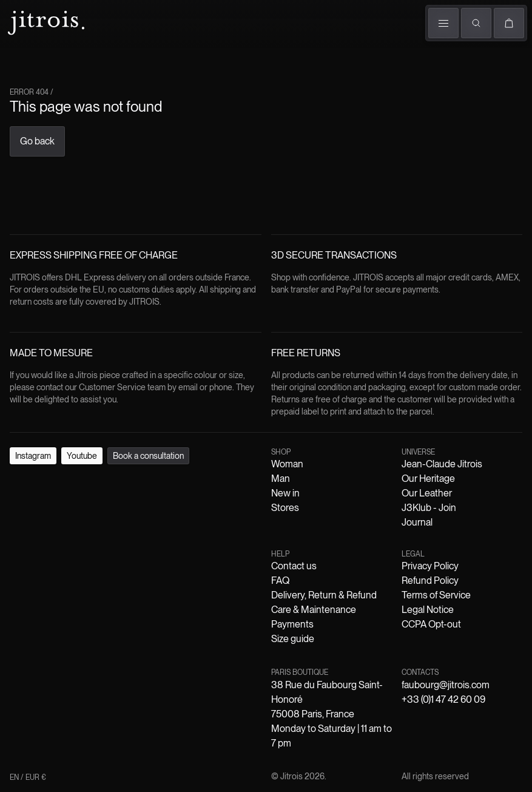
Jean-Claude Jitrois (442, 464)
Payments (292, 624)
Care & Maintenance (314, 610)
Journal (417, 522)
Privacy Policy (430, 566)
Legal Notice (428, 610)
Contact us (294, 566)
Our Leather (427, 493)
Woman (287, 464)
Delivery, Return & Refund (324, 595)
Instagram (33, 456)
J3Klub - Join (429, 508)
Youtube (82, 456)
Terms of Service (436, 595)
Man (281, 479)
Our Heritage (428, 479)
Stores (285, 508)
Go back (37, 141)
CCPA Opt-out (431, 624)
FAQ (280, 580)
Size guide (293, 639)
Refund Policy (430, 580)
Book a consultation (148, 456)
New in (285, 493)
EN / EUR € (28, 777)
